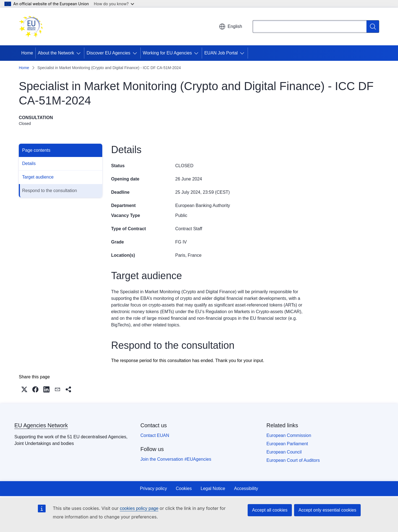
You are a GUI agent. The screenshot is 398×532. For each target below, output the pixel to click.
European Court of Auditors (293, 460)
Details (29, 163)
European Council (284, 452)
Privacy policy (153, 488)
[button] (24, 389)
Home (27, 53)
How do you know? (114, 4)
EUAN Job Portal (221, 53)
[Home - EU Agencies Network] (31, 27)
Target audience (38, 177)
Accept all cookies (270, 510)
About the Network (56, 53)
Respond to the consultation (49, 191)
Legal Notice (213, 488)
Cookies (184, 488)
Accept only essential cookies (327, 510)
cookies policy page (139, 508)
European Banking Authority (203, 205)
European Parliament (287, 444)
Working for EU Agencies (167, 53)
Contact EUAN (155, 435)
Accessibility (246, 488)
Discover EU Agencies (108, 53)
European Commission (289, 435)
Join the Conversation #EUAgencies (176, 459)
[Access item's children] (80, 53)
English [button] (231, 27)
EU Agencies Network (41, 425)
